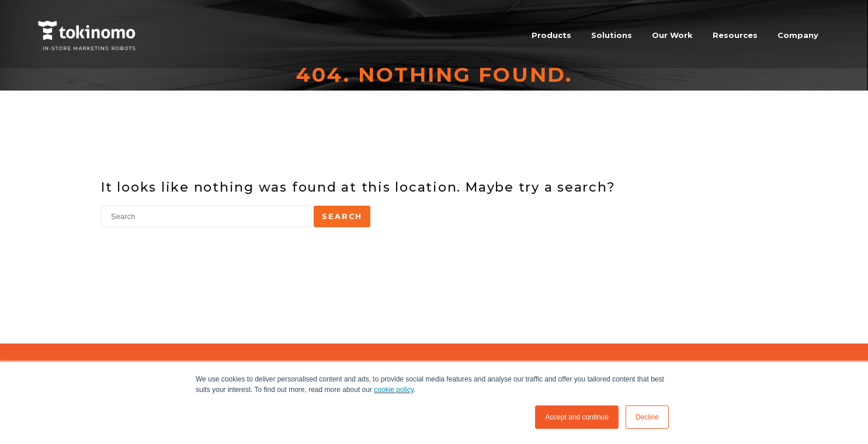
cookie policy (394, 390)
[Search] (206, 216)
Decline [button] (647, 417)
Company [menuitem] (798, 35)
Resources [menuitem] (735, 35)
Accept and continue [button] (577, 417)
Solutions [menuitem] (612, 35)
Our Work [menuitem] (672, 35)
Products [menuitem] (551, 35)
